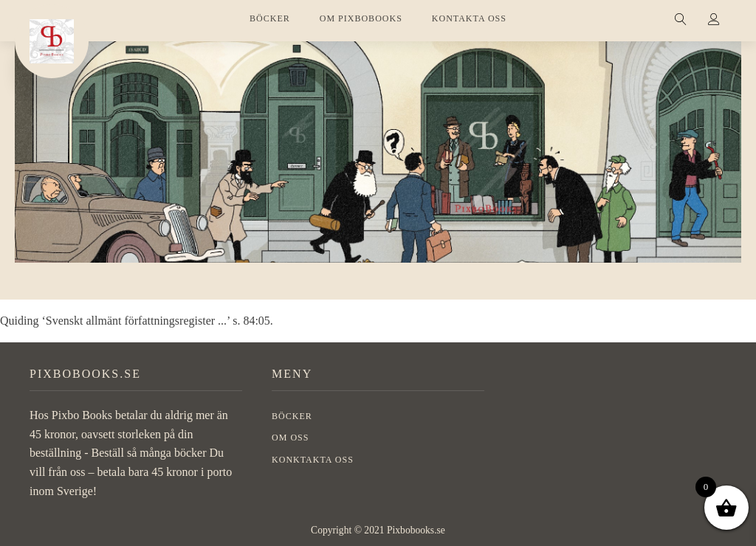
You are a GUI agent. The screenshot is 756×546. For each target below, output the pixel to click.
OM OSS (290, 438)
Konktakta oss (313, 460)
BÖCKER (270, 18)
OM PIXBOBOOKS (361, 18)
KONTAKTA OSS (469, 18)
